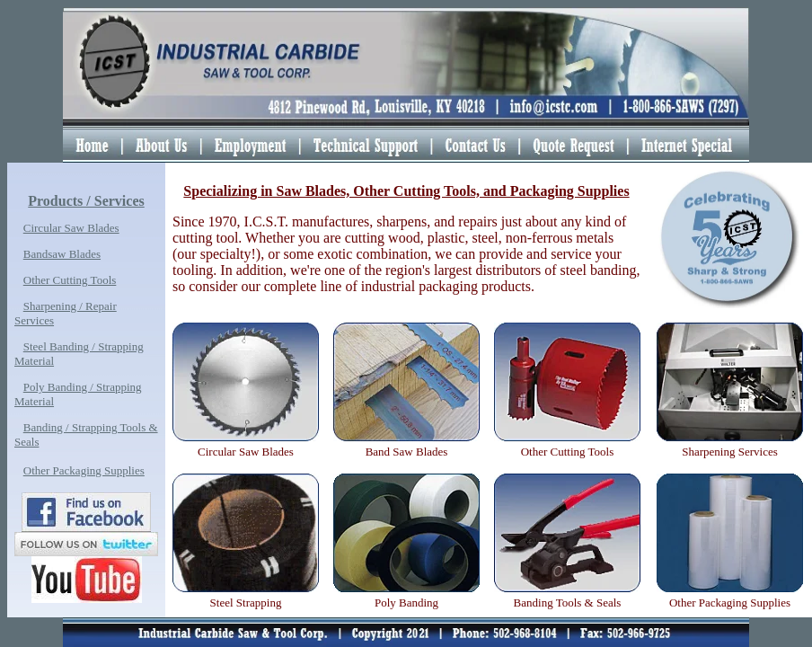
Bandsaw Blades (62, 254)
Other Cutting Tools (70, 280)
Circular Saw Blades (71, 228)
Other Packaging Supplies (84, 470)
